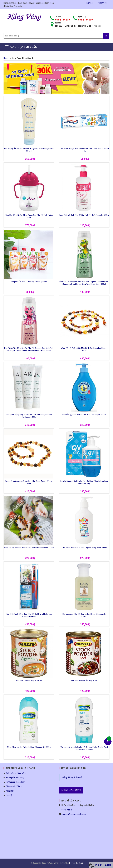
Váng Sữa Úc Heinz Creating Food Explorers (29, 282)
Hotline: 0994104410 (71, 790)
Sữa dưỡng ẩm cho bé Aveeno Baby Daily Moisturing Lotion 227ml (29, 150)
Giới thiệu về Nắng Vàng (16, 773)
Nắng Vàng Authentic (73, 777)
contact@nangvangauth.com (74, 814)
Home (6, 58)
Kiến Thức (10, 791)
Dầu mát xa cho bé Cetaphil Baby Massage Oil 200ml (29, 747)
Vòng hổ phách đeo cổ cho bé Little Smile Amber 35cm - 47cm (29, 482)
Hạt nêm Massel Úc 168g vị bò (84, 681)
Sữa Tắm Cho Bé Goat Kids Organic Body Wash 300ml (84, 548)
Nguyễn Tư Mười (76, 863)
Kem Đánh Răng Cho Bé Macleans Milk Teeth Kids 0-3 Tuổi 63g (84, 150)
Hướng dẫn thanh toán (16, 782)
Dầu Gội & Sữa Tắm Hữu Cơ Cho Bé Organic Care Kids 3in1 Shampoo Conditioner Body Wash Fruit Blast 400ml (84, 283)
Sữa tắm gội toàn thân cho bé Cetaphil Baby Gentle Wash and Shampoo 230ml (84, 748)
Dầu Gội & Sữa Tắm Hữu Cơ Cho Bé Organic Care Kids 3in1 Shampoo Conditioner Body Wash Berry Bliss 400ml (29, 349)
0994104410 (63, 20)
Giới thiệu (102, 3)
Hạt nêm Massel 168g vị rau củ (29, 681)
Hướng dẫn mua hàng (15, 778)
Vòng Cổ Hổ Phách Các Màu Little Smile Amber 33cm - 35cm (84, 349)
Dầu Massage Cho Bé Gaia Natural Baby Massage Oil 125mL (84, 615)
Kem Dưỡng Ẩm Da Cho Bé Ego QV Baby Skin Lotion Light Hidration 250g (84, 482)
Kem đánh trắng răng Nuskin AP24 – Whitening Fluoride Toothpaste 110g (29, 416)
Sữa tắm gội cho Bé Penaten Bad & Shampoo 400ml (84, 415)
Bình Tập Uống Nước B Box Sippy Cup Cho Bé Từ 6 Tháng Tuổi (29, 216)
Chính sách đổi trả (14, 786)
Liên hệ (90, 3)
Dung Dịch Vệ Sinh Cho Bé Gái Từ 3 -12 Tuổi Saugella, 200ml (84, 215)
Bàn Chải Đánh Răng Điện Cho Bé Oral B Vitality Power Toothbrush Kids (29, 615)
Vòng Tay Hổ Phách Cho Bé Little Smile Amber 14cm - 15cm (29, 548)
